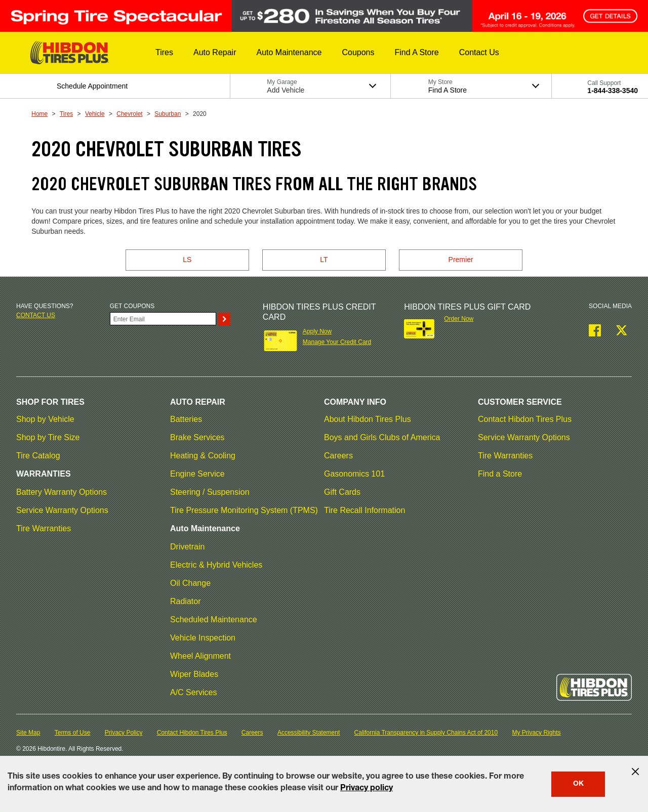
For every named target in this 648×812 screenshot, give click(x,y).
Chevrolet (129, 114)
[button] (164, 53)
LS (187, 260)
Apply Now (317, 331)
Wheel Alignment (200, 656)
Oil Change (190, 583)
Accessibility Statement (309, 733)
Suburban (168, 114)
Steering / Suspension (210, 492)
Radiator (185, 601)
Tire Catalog (38, 456)
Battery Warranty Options (62, 492)
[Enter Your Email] (163, 319)
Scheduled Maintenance (214, 619)
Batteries (186, 419)
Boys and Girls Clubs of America (382, 437)
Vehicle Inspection (203, 638)
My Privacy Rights (536, 733)
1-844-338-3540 (613, 91)
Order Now (459, 319)
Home (39, 114)
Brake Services (197, 437)
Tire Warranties (44, 528)
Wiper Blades (194, 674)
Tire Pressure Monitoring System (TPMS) (244, 510)
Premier (461, 260)
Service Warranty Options (62, 510)
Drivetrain (187, 547)
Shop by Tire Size (48, 437)
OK (578, 784)
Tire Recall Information (364, 510)
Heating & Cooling (203, 456)
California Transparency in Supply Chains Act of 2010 (426, 733)
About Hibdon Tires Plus (368, 419)
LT (324, 260)
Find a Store (500, 474)
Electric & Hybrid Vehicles (216, 565)
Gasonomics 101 (354, 474)
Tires (66, 114)
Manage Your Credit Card (337, 342)
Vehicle (95, 114)
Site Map (28, 733)
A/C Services (193, 692)
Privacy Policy (124, 733)
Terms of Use (73, 733)
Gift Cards (342, 492)
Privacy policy (367, 789)
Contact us (36, 315)
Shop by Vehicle (45, 419)
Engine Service (197, 474)
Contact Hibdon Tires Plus (525, 419)
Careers (338, 456)
